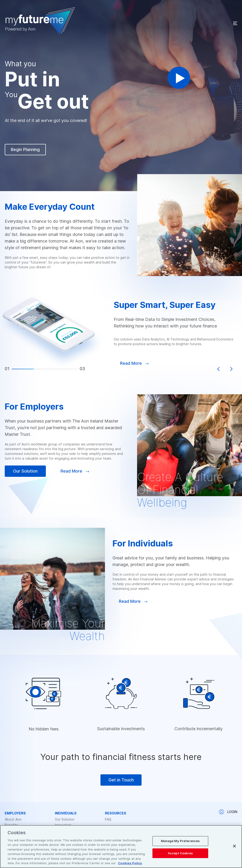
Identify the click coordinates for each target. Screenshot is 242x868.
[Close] (234, 846)
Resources (116, 813)
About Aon (13, 819)
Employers (15, 813)
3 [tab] (67, 369)
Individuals (66, 813)
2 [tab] (45, 369)
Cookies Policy (130, 863)
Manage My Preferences (180, 841)
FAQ (108, 819)
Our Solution (25, 471)
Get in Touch (121, 780)
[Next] (231, 369)
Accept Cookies (180, 853)
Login (228, 812)
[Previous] (218, 369)
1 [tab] (23, 369)
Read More (75, 471)
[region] (121, 847)
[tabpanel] (121, 332)
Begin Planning (25, 149)
